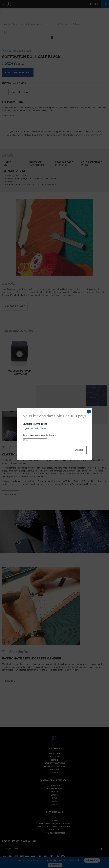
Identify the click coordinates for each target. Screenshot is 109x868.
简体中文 (35, 428)
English (26, 428)
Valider (79, 450)
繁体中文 (44, 428)
